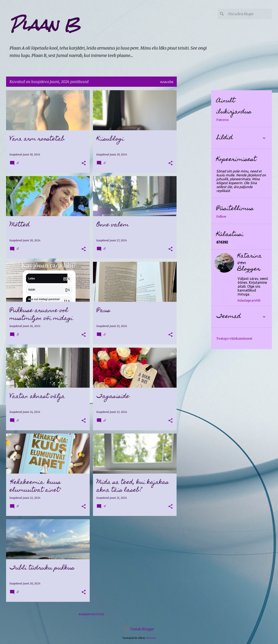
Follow (221, 217)
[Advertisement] (194, 155)
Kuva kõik (167, 82)
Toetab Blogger (139, 629)
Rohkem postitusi (91, 614)
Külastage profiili (249, 300)
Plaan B (45, 25)
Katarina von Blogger (250, 263)
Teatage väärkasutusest (234, 339)
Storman (151, 638)
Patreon (223, 120)
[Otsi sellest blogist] (249, 14)
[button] (84, 163)
